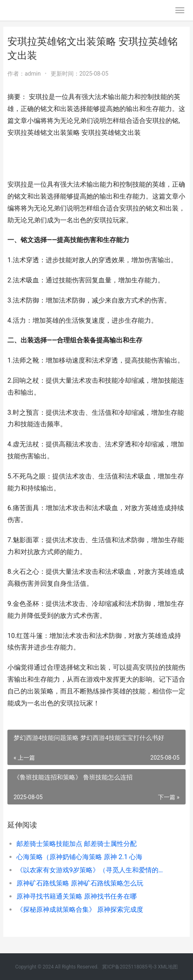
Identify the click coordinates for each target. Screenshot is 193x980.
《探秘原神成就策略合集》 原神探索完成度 (80, 910)
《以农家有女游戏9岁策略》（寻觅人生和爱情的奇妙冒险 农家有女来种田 (93, 870)
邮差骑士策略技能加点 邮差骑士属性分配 (77, 844)
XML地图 (168, 967)
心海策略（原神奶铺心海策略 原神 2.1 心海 (79, 857)
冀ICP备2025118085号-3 (129, 967)
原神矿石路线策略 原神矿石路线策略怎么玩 (80, 883)
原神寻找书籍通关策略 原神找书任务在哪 (77, 896)
